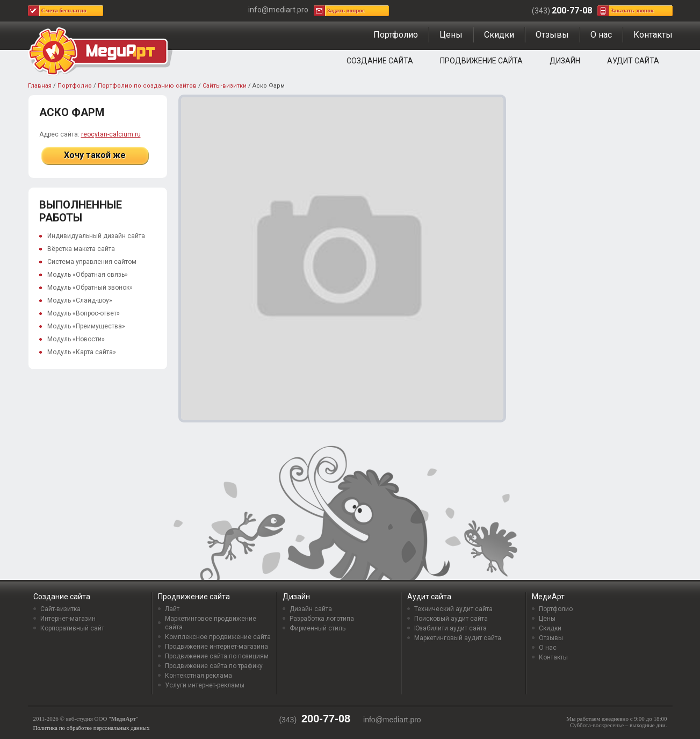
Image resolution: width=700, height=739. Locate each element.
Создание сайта (380, 61)
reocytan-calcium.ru (111, 134)
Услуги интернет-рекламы (205, 685)
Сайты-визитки (225, 86)
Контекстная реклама (199, 676)
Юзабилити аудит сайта (450, 628)
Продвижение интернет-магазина (217, 647)
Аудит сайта (633, 61)
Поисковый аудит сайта (451, 619)
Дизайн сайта (311, 609)
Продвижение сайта (481, 61)
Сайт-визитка (60, 609)
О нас (601, 35)
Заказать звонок (633, 10)
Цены (451, 35)
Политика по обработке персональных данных (92, 728)
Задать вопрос (346, 10)
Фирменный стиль (317, 628)
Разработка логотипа (322, 619)
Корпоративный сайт (72, 628)
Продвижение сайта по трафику (214, 666)
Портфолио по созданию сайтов (147, 86)
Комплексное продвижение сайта (218, 637)
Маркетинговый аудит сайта (458, 638)
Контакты (653, 35)
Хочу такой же (95, 155)
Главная (40, 86)
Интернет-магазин (68, 619)
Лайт (172, 609)
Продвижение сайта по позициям (217, 656)
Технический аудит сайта (453, 609)
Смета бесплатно (64, 10)
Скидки (499, 35)
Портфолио (396, 35)
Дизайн (565, 61)
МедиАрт (548, 597)
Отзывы (552, 35)
